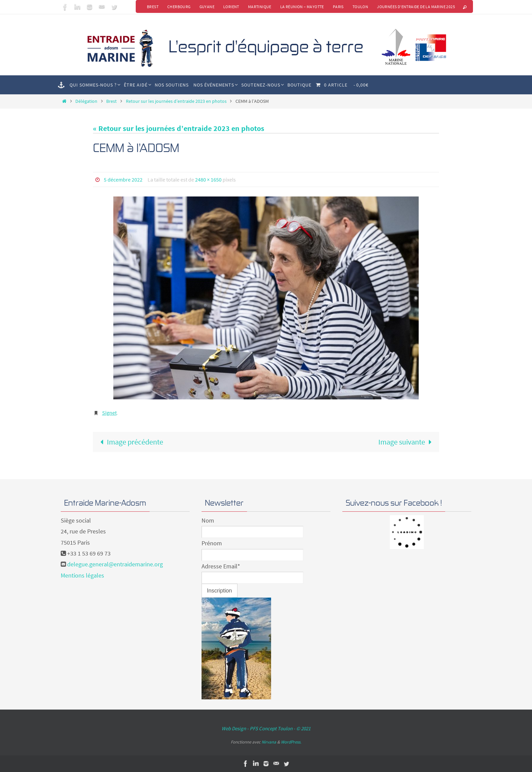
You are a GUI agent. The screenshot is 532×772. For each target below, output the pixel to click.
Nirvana (269, 742)
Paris (338, 7)
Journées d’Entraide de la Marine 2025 (416, 7)
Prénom (212, 543)
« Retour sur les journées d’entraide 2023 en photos (179, 128)
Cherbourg (179, 7)
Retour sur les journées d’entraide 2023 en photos (176, 101)
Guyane (207, 7)
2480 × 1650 (208, 180)
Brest (153, 7)
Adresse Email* (221, 566)
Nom (208, 520)
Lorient (231, 7)
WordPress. (291, 742)
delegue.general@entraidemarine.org (115, 564)
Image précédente (130, 442)
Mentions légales (82, 575)
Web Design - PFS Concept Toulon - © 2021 (266, 728)
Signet (109, 413)
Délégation (86, 101)
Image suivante (407, 442)
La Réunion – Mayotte (302, 7)
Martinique (260, 7)
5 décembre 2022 (123, 180)
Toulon (360, 7)
